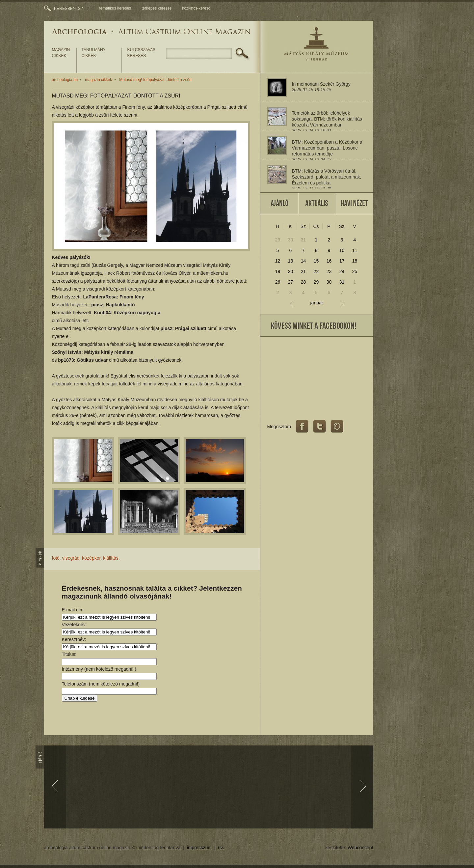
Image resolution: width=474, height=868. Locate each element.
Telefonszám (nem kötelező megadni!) (101, 684)
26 (278, 282)
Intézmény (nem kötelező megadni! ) (99, 669)
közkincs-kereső (196, 8)
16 (329, 261)
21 (303, 271)
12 (278, 261)
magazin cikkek (61, 53)
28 (303, 282)
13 (291, 261)
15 (316, 261)
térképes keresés (157, 8)
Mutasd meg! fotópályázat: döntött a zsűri (155, 80)
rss (221, 848)
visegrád (71, 558)
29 (278, 240)
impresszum (199, 848)
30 (291, 240)
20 (291, 271)
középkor (91, 558)
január (317, 303)
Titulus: (69, 654)
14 (303, 261)
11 (355, 250)
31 (303, 240)
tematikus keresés (115, 8)
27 (291, 282)
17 (342, 261)
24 (342, 271)
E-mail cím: (73, 610)
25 (355, 271)
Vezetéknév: (74, 625)
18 (355, 261)
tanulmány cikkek (94, 53)
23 (329, 271)
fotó (56, 558)
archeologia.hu (65, 80)
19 (278, 271)
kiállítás (111, 558)
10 (342, 250)
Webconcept (360, 848)
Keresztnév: (74, 639)
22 (316, 271)
